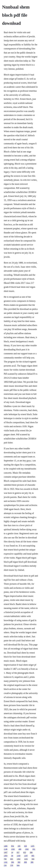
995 (33, 856)
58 (12, 856)
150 (5, 865)
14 (12, 852)
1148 (6, 849)
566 (33, 859)
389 (32, 862)
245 (19, 846)
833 (25, 852)
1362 (27, 849)
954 (13, 846)
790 (5, 859)
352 (34, 849)
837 (18, 852)
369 (12, 862)
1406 (6, 846)
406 (20, 849)
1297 (26, 856)
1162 (6, 862)
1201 (26, 859)
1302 (13, 849)
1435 (32, 846)
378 (12, 865)
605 (12, 859)
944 (18, 865)
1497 (6, 852)
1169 (19, 856)
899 (25, 862)
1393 (6, 856)
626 (26, 846)
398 (31, 852)
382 (19, 862)
